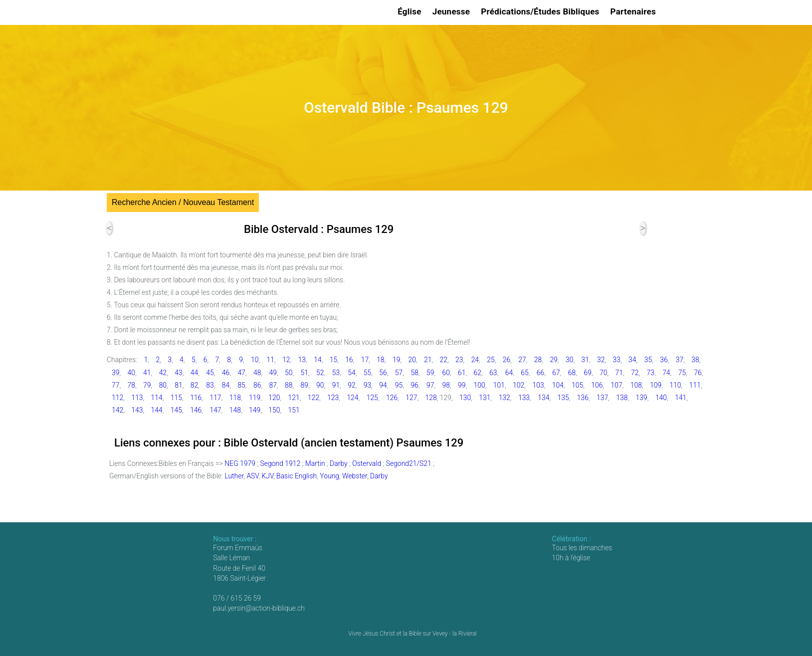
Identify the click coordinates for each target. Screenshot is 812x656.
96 (414, 385)
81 (178, 385)
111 (695, 385)
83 (210, 385)
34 (632, 360)
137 (602, 398)
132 (505, 398)
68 (572, 373)
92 (351, 385)
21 (428, 360)
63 (493, 373)
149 (255, 410)
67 (556, 373)
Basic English (297, 476)
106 (597, 385)
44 (194, 373)
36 (664, 360)
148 (235, 410)
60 (446, 373)
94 (383, 385)
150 (274, 410)
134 (543, 398)
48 (257, 373)
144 (157, 410)
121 (294, 398)
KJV (267, 476)
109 (656, 385)
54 (351, 373)
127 (411, 398)
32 (601, 360)
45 (210, 373)
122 (313, 398)
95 (399, 385)
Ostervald (367, 463)
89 (304, 385)
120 (274, 398)
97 (430, 385)
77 (115, 385)
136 (583, 398)
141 (681, 398)
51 (304, 373)
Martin (315, 463)
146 (196, 410)
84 (226, 385)
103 (538, 385)
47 (241, 373)
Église (411, 11)
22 (444, 360)
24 (475, 360)
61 (462, 373)
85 (241, 385)
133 (524, 398)
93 (367, 385)
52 (320, 373)
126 (392, 398)
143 (137, 410)
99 (462, 385)
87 (273, 385)
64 (509, 373)
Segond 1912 (281, 463)
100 (480, 385)
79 (147, 385)
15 (333, 360)
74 (666, 373)
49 (273, 373)
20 (412, 360)
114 (157, 398)
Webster (355, 476)
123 (333, 398)
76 (698, 373)
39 (115, 373)
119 (255, 398)
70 (603, 373)
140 (661, 398)
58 (414, 373)
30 (569, 360)
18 (380, 360)
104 (558, 385)
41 (147, 373)
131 (485, 398)
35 (648, 360)
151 (294, 410)
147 (215, 410)
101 (499, 385)
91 (336, 385)
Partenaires (635, 11)
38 (695, 360)
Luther (234, 476)
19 (396, 360)
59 (430, 373)
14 (317, 360)
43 (178, 373)
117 (215, 398)
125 (372, 398)
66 (540, 373)
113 (137, 398)
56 (383, 373)
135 (563, 398)
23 (459, 360)
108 (636, 385)
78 (131, 385)
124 (352, 398)
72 (635, 373)
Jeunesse (453, 11)
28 (538, 360)
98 (446, 385)
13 (302, 360)
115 (176, 398)
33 (617, 360)
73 (651, 373)
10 (255, 360)
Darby (339, 463)
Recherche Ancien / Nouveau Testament (183, 202)
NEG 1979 (240, 463)
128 (431, 398)
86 (257, 385)
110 (675, 385)
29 (553, 360)
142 (117, 410)
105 (577, 385)
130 (465, 398)
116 (196, 398)
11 (271, 360)
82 (194, 385)
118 (235, 398)
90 (320, 385)
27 (522, 360)
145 (176, 410)
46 (226, 373)
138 (622, 398)
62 (478, 373)
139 (642, 398)
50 (289, 373)
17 (365, 360)
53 (336, 373)
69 (587, 373)
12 (286, 360)
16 (349, 360)
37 (680, 360)
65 (524, 373)
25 (491, 360)
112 (117, 398)
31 (585, 360)
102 (518, 385)
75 (682, 373)
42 (163, 373)
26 (507, 360)
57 (399, 373)
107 (617, 385)
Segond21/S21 (409, 463)
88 (289, 385)
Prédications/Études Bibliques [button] (541, 11)
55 (367, 373)
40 (131, 373)
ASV (252, 476)
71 (619, 373)
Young (329, 476)
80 (163, 385)
